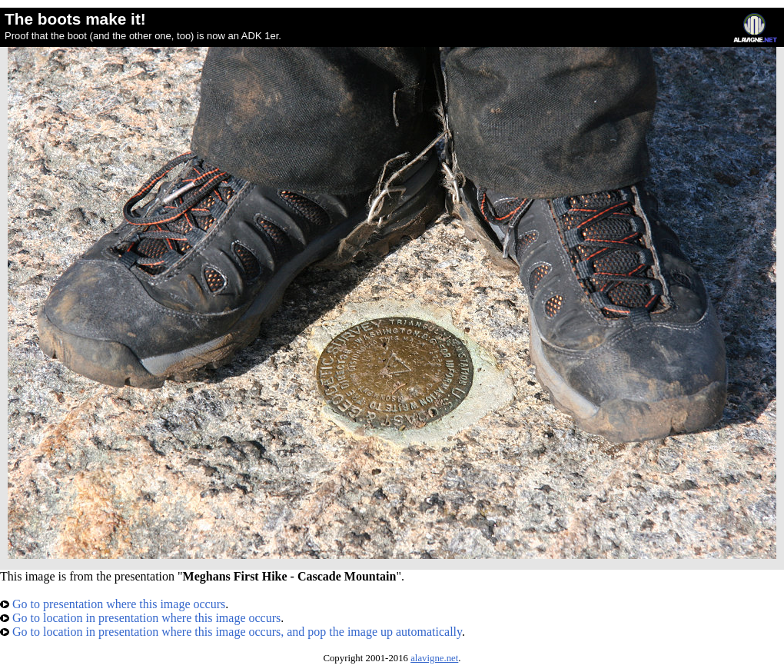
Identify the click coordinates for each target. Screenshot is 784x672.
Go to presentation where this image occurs (113, 604)
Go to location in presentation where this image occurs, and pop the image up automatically (231, 632)
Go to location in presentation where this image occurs (140, 618)
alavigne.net (434, 658)
